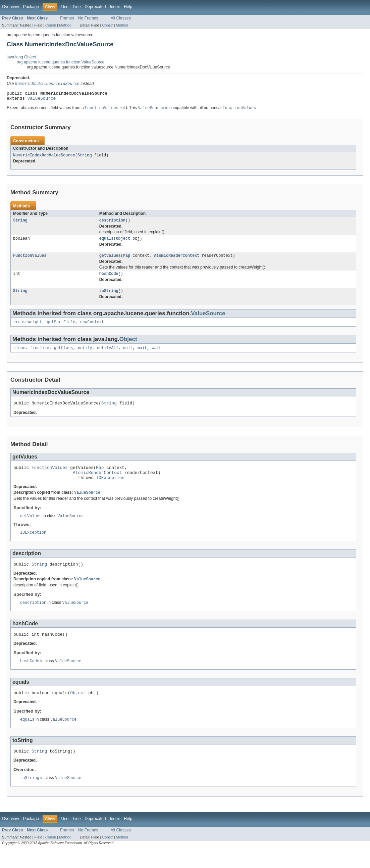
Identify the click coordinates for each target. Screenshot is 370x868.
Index (115, 7)
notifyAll (108, 356)
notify (85, 356)
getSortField (61, 329)
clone (19, 356)
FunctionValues (30, 261)
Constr (51, 25)
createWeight (28, 329)
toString (109, 297)
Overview (11, 7)
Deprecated (95, 7)
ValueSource (42, 100)
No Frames (88, 18)
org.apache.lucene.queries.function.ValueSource (61, 62)
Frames (67, 18)
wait (128, 356)
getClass (64, 356)
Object (123, 243)
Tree (77, 7)
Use (65, 7)
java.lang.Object (21, 57)
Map (127, 261)
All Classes (121, 18)
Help (128, 7)
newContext (92, 329)
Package (31, 7)
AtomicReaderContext (177, 261)
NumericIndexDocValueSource (44, 158)
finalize (40, 356)
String (85, 158)
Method (65, 25)
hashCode (109, 280)
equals (107, 243)
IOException (110, 489)
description (112, 224)
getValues (110, 261)
